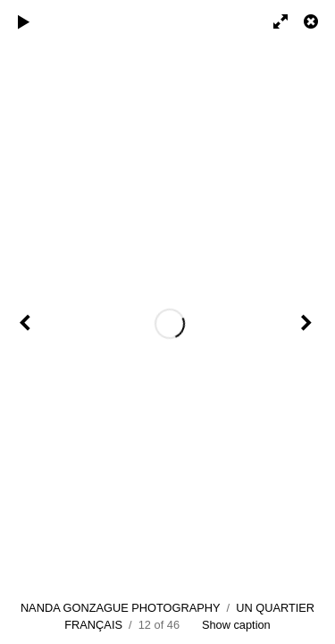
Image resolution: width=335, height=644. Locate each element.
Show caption (236, 625)
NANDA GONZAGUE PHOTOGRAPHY (121, 608)
